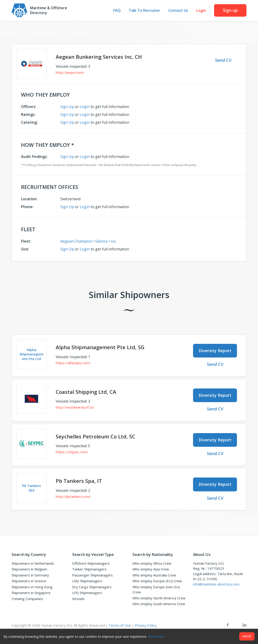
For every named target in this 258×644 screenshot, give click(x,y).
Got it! (247, 636)
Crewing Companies (27, 599)
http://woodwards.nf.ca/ (75, 407)
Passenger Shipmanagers (92, 575)
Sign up (230, 10)
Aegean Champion (76, 241)
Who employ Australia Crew (154, 575)
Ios (113, 241)
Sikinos (101, 241)
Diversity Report (215, 351)
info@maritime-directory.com (216, 584)
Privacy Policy (146, 625)
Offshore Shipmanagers (91, 563)
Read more (156, 636)
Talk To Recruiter (144, 11)
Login (201, 11)
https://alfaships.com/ (73, 363)
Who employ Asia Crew (151, 569)
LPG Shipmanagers (87, 593)
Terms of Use (120, 625)
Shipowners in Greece (29, 581)
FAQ (117, 11)
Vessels (78, 599)
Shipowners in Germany (30, 575)
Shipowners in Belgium (29, 569)
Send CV (223, 60)
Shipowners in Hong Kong (32, 587)
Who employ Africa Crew (152, 563)
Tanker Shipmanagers (89, 569)
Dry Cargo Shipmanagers (92, 587)
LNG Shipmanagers (87, 581)
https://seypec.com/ (72, 452)
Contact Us (178, 11)
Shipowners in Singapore (31, 593)
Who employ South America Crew (159, 604)
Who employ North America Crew (159, 598)
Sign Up (67, 107)
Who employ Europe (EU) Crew (157, 581)
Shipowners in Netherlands (33, 563)
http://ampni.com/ (70, 72)
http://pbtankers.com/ (73, 496)
